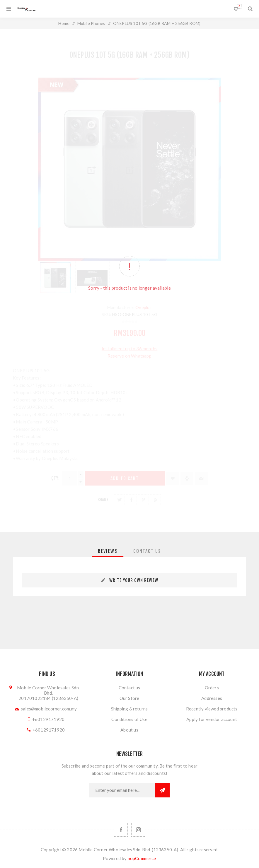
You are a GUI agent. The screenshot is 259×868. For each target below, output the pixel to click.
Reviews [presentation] (108, 551)
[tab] (108, 551)
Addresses (212, 698)
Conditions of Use (129, 719)
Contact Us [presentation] (147, 551)
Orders (212, 688)
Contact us (129, 688)
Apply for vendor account (212, 719)
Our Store (129, 698)
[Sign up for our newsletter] (122, 790)
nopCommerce (142, 858)
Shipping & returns (129, 709)
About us (129, 730)
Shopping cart (239, 6)
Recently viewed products (212, 709)
